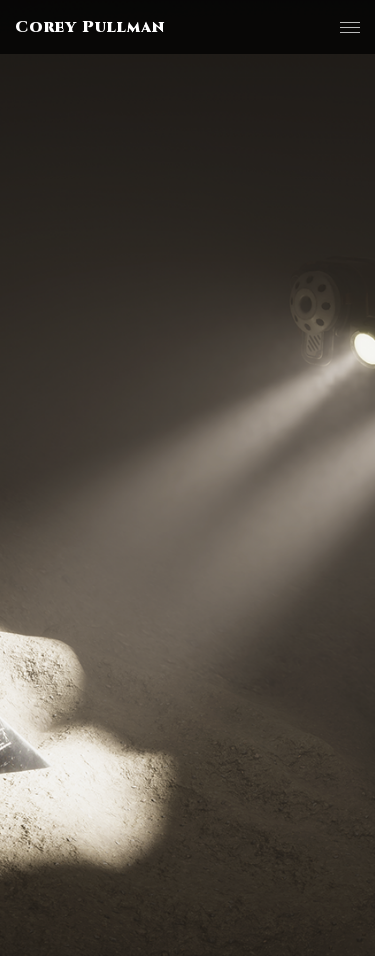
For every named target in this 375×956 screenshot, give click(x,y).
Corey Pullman (90, 27)
